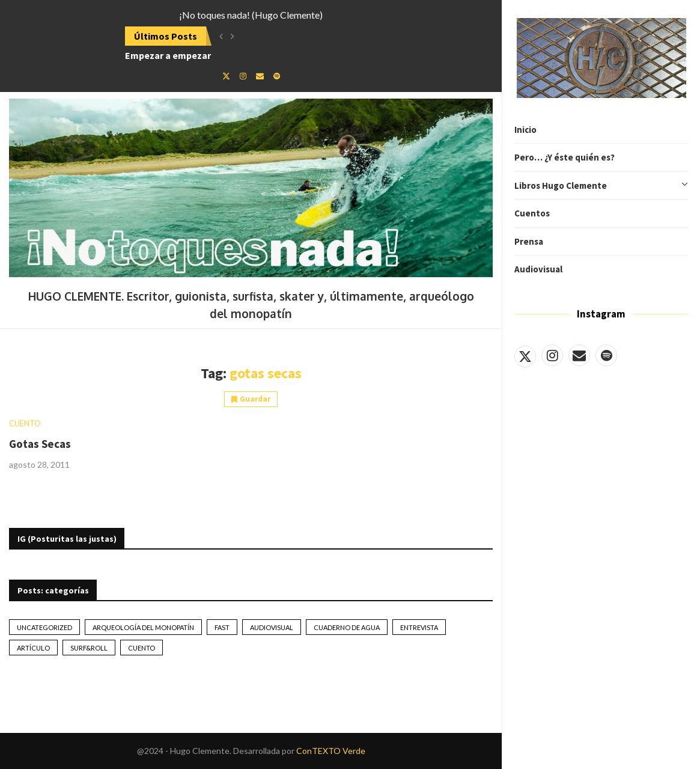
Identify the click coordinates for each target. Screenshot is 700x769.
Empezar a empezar (168, 55)
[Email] (579, 355)
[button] (221, 36)
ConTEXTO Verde (331, 751)
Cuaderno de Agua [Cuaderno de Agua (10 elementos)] (347, 627)
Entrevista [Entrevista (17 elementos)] (419, 627)
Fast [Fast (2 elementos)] (222, 627)
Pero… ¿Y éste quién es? (565, 157)
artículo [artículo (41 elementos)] (33, 648)
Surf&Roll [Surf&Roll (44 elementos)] (89, 648)
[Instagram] (552, 355)
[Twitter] (525, 355)
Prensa (529, 241)
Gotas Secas (40, 444)
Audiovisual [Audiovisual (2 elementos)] (272, 627)
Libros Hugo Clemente (601, 186)
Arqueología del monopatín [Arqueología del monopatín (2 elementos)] (143, 627)
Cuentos (532, 213)
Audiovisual (538, 269)
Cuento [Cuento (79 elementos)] (142, 648)
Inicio (525, 130)
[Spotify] (606, 355)
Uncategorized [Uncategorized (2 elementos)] (44, 627)
